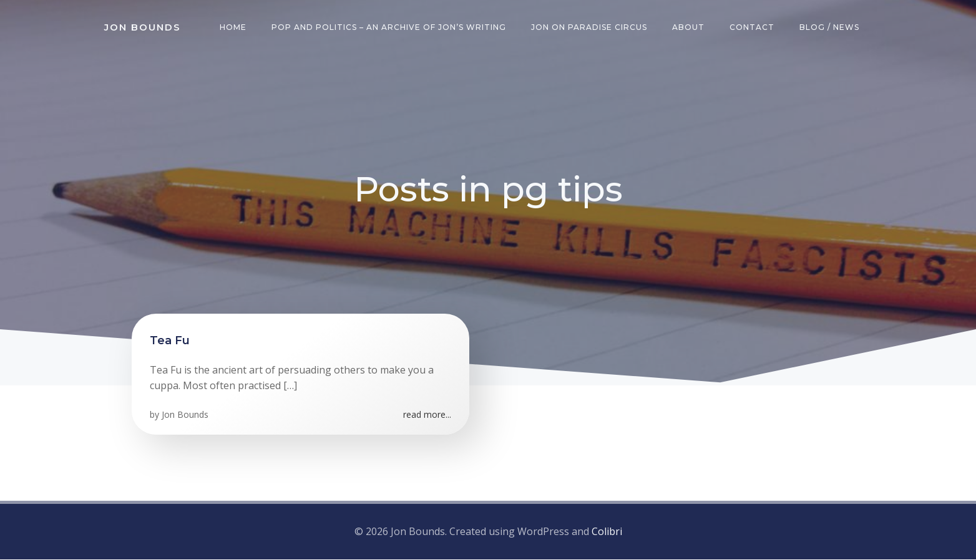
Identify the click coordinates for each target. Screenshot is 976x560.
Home (234, 28)
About (689, 28)
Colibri (607, 533)
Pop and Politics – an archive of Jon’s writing (389, 28)
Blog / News (830, 28)
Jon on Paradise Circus (590, 28)
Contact (753, 28)
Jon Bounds (186, 416)
